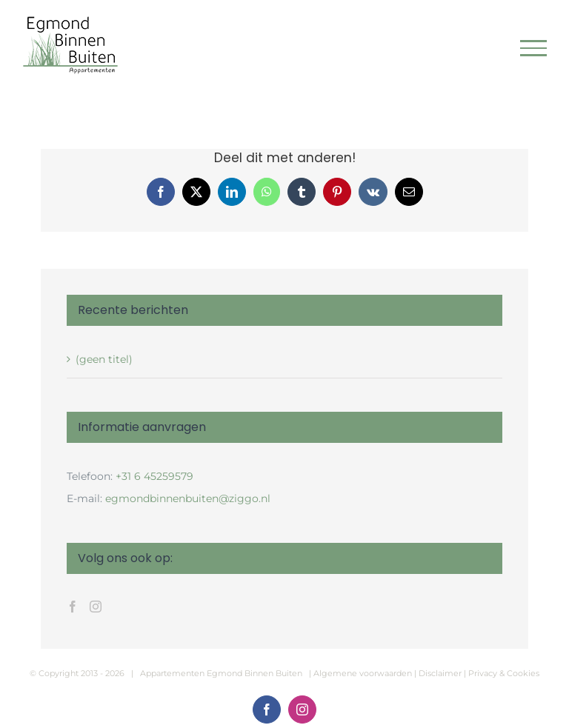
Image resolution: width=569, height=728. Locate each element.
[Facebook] (73, 607)
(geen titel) (104, 359)
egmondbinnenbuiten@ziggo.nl (188, 498)
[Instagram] (96, 607)
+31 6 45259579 (154, 476)
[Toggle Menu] (534, 48)
